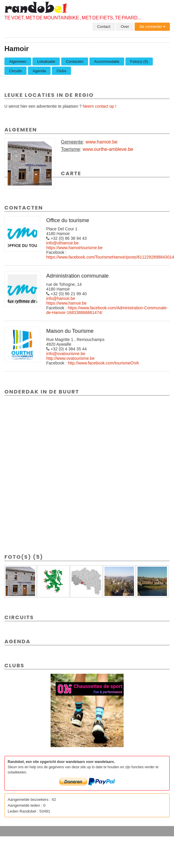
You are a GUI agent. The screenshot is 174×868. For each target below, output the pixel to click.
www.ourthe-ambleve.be (108, 149)
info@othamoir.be (62, 243)
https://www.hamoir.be (66, 303)
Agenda (39, 71)
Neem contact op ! (100, 106)
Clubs (61, 71)
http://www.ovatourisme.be (70, 358)
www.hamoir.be (102, 142)
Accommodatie (107, 61)
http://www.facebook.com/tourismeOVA (103, 363)
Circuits (15, 71)
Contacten (75, 61)
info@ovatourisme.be (66, 354)
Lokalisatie (46, 61)
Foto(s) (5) (139, 61)
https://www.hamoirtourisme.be (74, 248)
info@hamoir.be (61, 298)
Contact (104, 27)
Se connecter (152, 27)
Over (125, 27)
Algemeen (18, 61)
